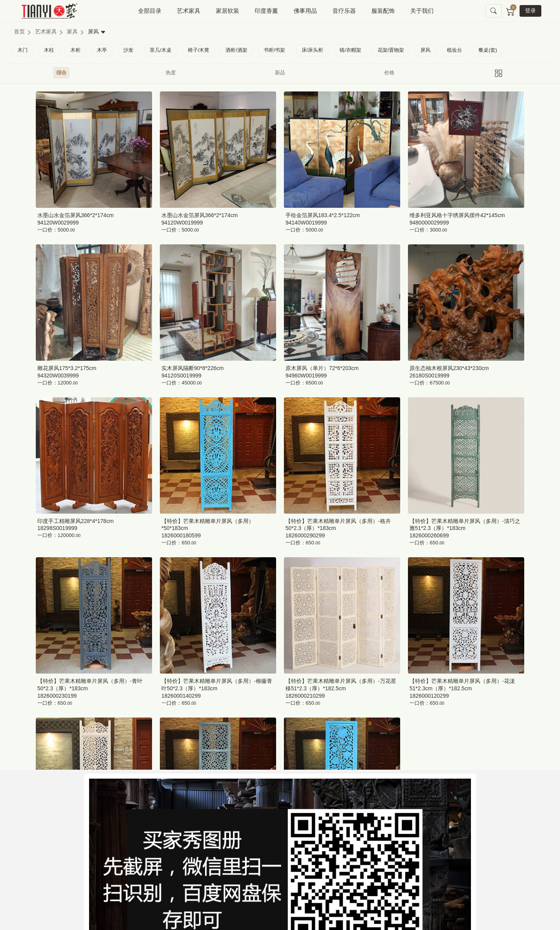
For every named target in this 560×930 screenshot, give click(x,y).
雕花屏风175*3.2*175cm (67, 368)
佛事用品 (305, 11)
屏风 (425, 50)
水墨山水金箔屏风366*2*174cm (75, 215)
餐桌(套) (488, 50)
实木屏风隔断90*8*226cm (192, 368)
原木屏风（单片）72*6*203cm (322, 368)
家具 (72, 32)
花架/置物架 (391, 50)
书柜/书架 (275, 50)
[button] (493, 11)
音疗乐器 (344, 11)
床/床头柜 (313, 50)
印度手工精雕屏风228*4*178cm (75, 521)
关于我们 (422, 11)
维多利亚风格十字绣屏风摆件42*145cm (457, 215)
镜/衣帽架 (350, 50)
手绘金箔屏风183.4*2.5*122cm (323, 215)
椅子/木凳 (199, 50)
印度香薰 (266, 11)
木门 (23, 50)
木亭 (102, 50)
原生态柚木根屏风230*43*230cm (449, 368)
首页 (19, 32)
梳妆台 (454, 50)
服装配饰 (383, 11)
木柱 (49, 50)
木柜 (75, 50)
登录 (530, 11)
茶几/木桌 (161, 50)
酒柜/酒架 (236, 50)
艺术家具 (189, 11)
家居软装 (227, 11)
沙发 (128, 50)
